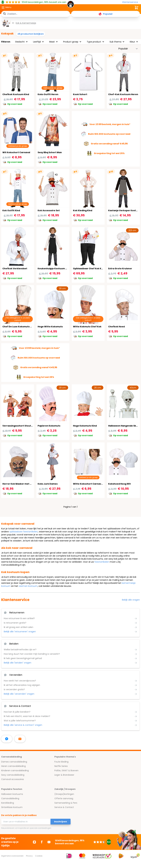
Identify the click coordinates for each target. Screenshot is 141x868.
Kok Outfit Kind (11, 210)
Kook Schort (80, 94)
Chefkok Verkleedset (15, 269)
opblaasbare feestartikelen (24, 532)
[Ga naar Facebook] (42, 842)
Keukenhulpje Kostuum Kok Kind (56, 269)
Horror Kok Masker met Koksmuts (22, 484)
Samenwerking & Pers (66, 803)
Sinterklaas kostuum (12, 807)
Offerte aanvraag (64, 798)
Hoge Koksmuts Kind (85, 426)
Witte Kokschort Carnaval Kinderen (94, 484)
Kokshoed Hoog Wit (119, 484)
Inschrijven (61, 822)
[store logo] (70, 5)
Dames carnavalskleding (14, 762)
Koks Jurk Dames (48, 484)
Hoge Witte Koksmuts (50, 327)
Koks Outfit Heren (48, 94)
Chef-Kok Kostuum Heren (123, 94)
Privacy (29, 856)
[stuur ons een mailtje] (20, 739)
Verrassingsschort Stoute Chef (21, 426)
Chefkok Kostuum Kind (16, 94)
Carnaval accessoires (13, 779)
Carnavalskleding (10, 798)
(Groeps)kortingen (64, 794)
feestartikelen (102, 562)
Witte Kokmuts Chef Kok (87, 327)
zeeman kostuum (28, 586)
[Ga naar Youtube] (49, 842)
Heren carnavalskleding (13, 766)
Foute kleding (61, 762)
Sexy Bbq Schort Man (50, 152)
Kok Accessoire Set (49, 210)
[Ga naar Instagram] (34, 842)
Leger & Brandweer (64, 775)
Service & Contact (64, 807)
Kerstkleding (8, 803)
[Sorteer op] (128, 49)
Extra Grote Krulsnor (120, 269)
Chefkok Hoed (116, 327)
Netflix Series (61, 766)
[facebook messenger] (7, 739)
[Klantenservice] (131, 2)
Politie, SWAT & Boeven (66, 770)
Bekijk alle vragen (131, 600)
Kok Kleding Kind (83, 210)
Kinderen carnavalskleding (15, 770)
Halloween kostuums (12, 794)
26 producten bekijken (31, 34)
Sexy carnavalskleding (13, 775)
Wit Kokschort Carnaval (16, 152)
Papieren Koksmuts (49, 426)
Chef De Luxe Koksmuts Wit (18, 327)
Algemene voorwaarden (12, 856)
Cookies (39, 856)
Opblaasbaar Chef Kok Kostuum (92, 269)
